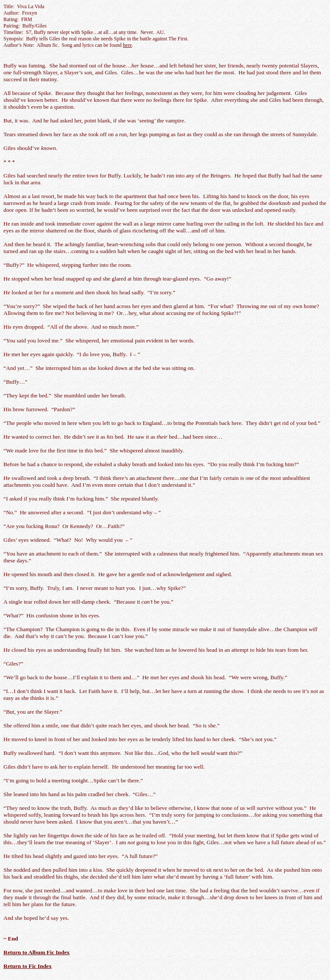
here (127, 45)
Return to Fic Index (27, 966)
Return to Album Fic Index (37, 952)
